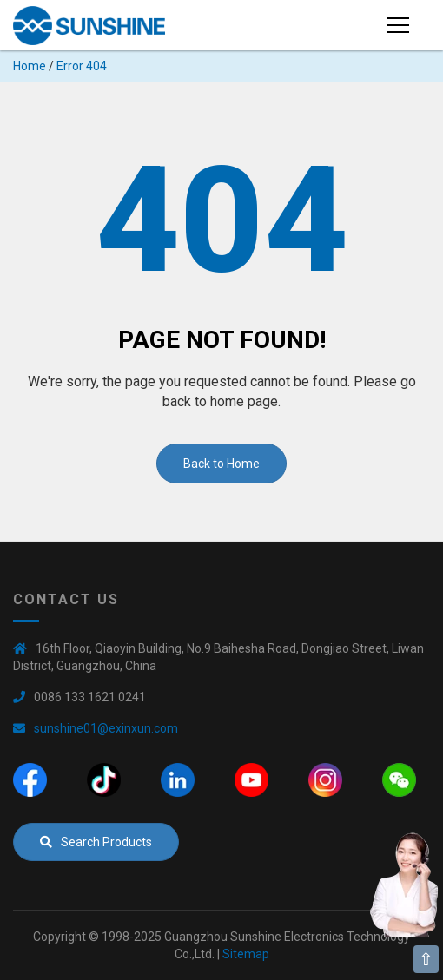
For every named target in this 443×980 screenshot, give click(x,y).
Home (30, 66)
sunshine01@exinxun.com (106, 728)
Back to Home (221, 464)
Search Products (96, 842)
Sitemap (246, 954)
